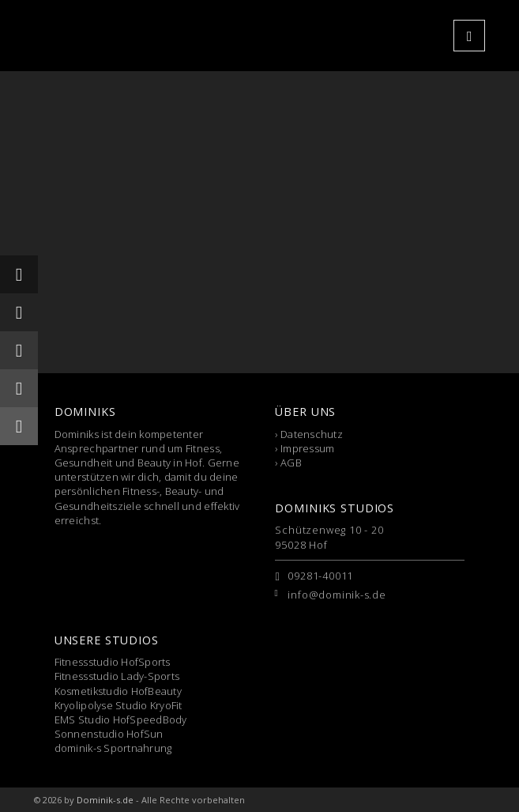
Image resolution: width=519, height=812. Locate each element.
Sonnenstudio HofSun (109, 734)
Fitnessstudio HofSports (113, 662)
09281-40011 (320, 576)
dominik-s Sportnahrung (113, 748)
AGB (291, 463)
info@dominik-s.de (337, 595)
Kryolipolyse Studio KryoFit (118, 705)
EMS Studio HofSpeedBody (121, 719)
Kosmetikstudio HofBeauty (118, 691)
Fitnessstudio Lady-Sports (117, 676)
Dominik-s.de (105, 800)
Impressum (307, 448)
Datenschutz (312, 434)
